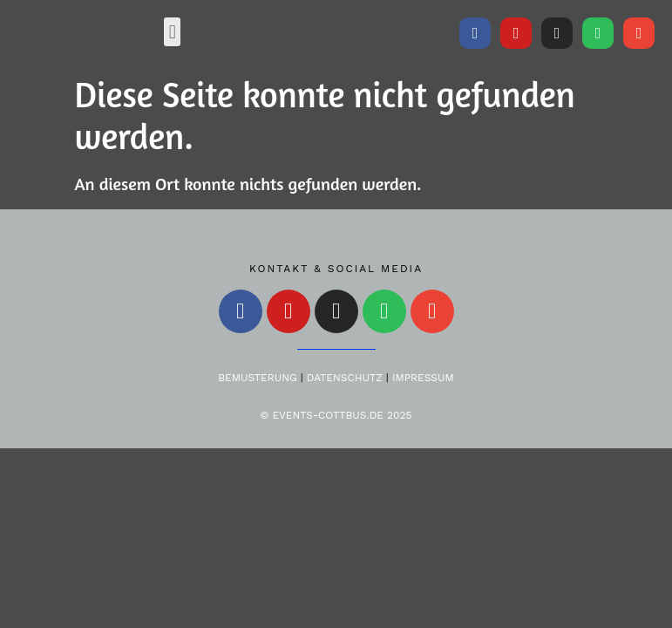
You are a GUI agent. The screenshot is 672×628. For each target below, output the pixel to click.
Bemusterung (257, 378)
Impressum (423, 378)
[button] (172, 32)
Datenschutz (345, 378)
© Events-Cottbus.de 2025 (336, 415)
